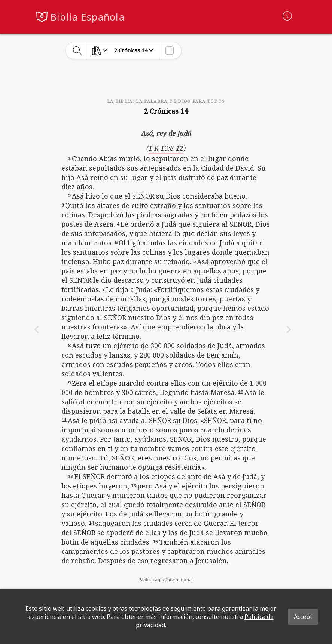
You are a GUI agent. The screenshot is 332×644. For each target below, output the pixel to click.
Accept (303, 617)
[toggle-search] (77, 50)
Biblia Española (88, 17)
